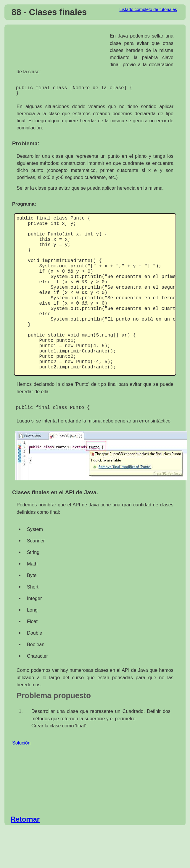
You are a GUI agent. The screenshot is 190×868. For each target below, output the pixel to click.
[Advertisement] (61, 48)
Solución (21, 746)
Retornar (25, 823)
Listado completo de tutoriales (148, 9)
